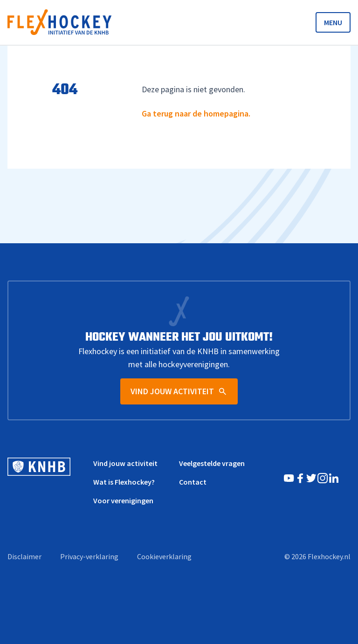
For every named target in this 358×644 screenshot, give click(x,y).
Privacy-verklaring (89, 556)
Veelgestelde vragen (212, 463)
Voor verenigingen (123, 500)
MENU (333, 22)
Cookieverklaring (164, 556)
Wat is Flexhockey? (124, 482)
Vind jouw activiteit (125, 463)
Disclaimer (24, 556)
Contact (193, 482)
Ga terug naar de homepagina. (196, 113)
